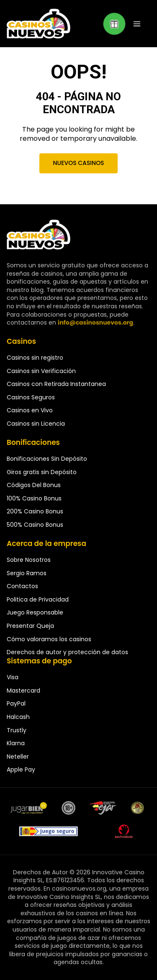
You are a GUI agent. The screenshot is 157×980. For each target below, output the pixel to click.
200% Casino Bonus (35, 511)
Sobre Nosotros (29, 560)
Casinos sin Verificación (41, 371)
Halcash (18, 717)
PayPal (16, 703)
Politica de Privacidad (38, 599)
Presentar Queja (30, 626)
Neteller (18, 757)
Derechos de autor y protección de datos (67, 652)
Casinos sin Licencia (36, 424)
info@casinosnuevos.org (95, 322)
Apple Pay (21, 769)
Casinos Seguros (31, 397)
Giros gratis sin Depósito (42, 472)
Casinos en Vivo (30, 410)
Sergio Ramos (27, 573)
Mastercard (23, 691)
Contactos (22, 586)
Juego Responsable (35, 612)
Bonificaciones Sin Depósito (47, 459)
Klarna (16, 743)
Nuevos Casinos (78, 163)
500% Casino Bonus (35, 525)
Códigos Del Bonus (34, 485)
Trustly (17, 730)
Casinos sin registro (35, 358)
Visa (13, 677)
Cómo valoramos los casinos (49, 639)
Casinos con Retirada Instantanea (56, 384)
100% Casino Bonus (34, 498)
